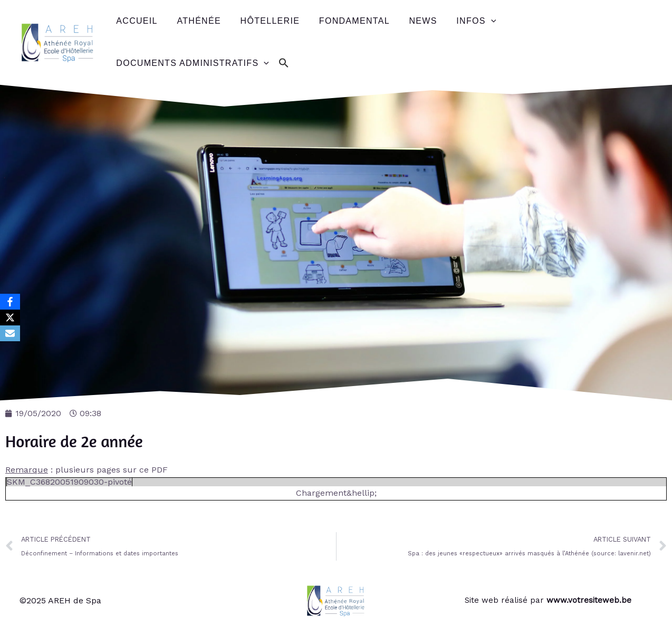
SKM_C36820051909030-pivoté (69, 482)
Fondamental (346, 21)
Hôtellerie (264, 21)
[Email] (10, 333)
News (412, 21)
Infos (463, 21)
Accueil (136, 21)
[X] (10, 317)
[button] (282, 64)
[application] (477, 21)
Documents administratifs (191, 63)
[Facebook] (10, 302)
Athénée (195, 21)
